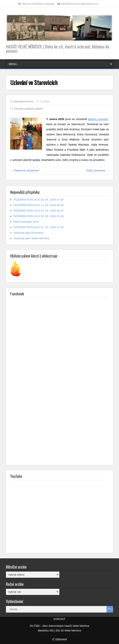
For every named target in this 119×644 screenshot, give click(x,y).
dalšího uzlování (98, 119)
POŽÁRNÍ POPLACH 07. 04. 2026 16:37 (39, 211)
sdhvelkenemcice (23, 102)
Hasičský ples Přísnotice (29, 233)
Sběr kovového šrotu (26, 222)
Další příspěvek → (98, 171)
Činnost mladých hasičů (28, 109)
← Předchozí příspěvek (24, 171)
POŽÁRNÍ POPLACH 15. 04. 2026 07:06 (39, 200)
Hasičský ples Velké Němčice (31, 238)
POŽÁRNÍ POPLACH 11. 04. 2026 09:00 (39, 205)
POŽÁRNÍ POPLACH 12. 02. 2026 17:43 (39, 227)
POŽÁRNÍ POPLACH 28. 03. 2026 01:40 (39, 216)
